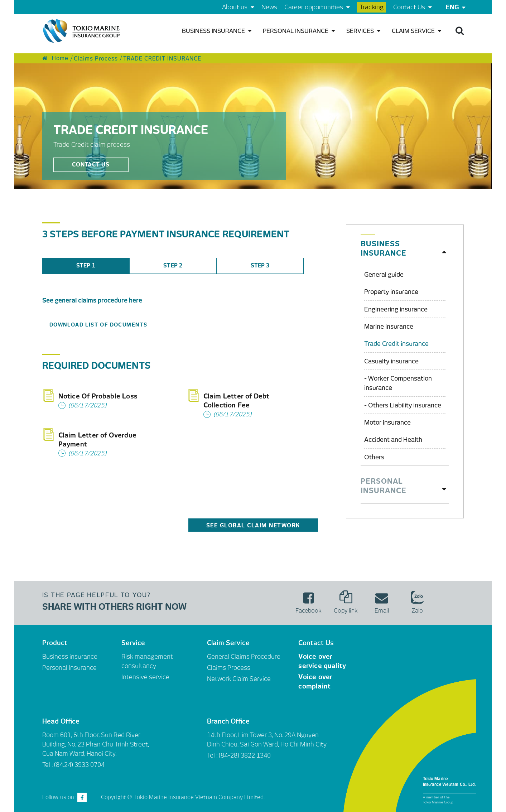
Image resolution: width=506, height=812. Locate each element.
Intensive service (145, 677)
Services (363, 31)
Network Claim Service (239, 679)
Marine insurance (389, 327)
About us (238, 7)
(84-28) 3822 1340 (245, 755)
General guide (384, 275)
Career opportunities (317, 7)
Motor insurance (387, 422)
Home (55, 58)
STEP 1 (86, 266)
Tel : (213, 755)
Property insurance (391, 292)
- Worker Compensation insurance (398, 383)
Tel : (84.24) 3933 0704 (73, 765)
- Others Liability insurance (403, 405)
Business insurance (217, 31)
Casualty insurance (391, 361)
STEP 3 (260, 266)
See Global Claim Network (253, 526)
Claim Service (416, 31)
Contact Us (413, 7)
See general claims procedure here (92, 300)
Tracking (372, 7)
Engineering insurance (396, 309)
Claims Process (229, 668)
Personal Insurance (299, 31)
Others (374, 457)
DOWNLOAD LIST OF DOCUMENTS (98, 325)
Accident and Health (393, 440)
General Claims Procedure (244, 657)
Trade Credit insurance (396, 344)
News (269, 7)
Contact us (91, 165)
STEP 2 (173, 266)
